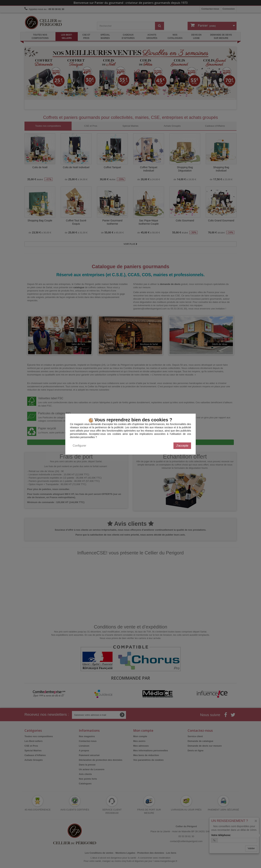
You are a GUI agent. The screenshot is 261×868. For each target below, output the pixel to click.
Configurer (79, 446)
